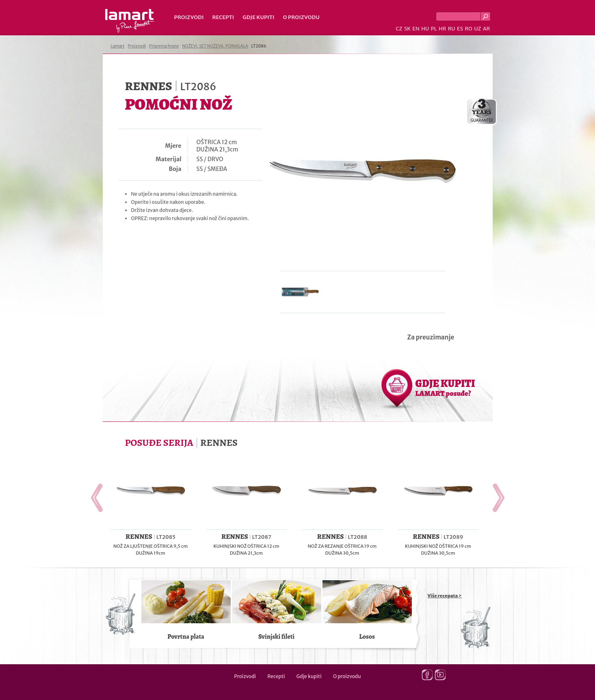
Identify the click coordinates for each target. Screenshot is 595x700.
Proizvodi (189, 17)
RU (452, 29)
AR (487, 29)
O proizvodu (301, 17)
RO (468, 29)
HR (442, 29)
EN (416, 29)
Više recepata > (445, 596)
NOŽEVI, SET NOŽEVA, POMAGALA (215, 46)
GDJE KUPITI (445, 387)
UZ (477, 29)
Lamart (130, 21)
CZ (399, 29)
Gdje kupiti (258, 17)
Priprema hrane (164, 46)
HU (425, 29)
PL (434, 29)
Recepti (223, 17)
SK (407, 29)
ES (460, 29)
